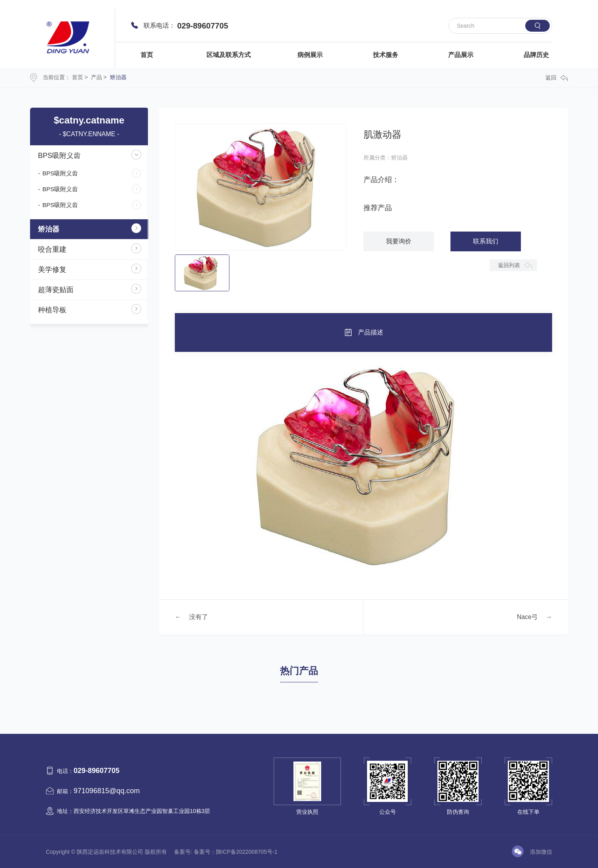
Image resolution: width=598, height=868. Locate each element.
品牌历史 (536, 55)
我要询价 (399, 241)
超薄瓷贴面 (56, 290)
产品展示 (461, 55)
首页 (147, 55)
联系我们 (486, 241)
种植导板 (52, 310)
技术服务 (386, 55)
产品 (97, 77)
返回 (557, 78)
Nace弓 (527, 617)
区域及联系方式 (229, 55)
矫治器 (118, 77)
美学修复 (52, 270)
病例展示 (310, 55)
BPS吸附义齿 (59, 156)
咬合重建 (52, 249)
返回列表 (509, 265)
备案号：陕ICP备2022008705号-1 (236, 852)
